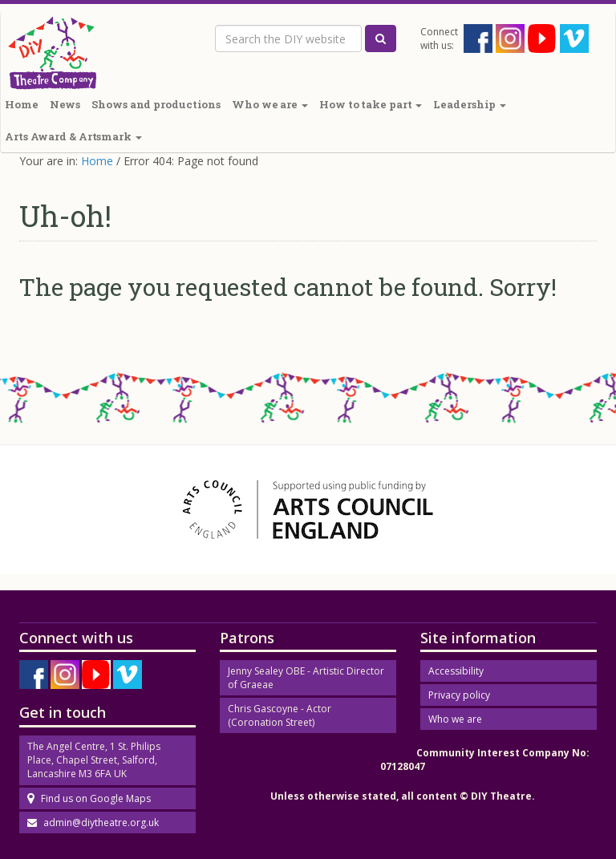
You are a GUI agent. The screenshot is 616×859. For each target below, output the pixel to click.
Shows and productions (156, 104)
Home (97, 161)
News (65, 104)
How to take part (371, 104)
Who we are (270, 104)
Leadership (470, 104)
